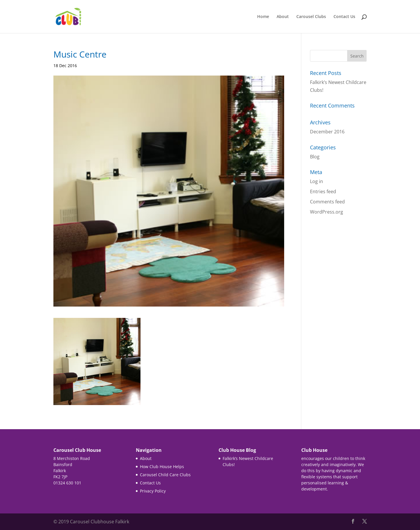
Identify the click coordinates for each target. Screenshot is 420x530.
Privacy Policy (153, 491)
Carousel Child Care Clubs (165, 475)
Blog (315, 157)
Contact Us (344, 17)
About (283, 17)
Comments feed (327, 202)
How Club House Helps (162, 467)
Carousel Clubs (311, 17)
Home (263, 17)
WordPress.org (327, 212)
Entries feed (323, 191)
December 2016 (327, 132)
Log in (317, 181)
